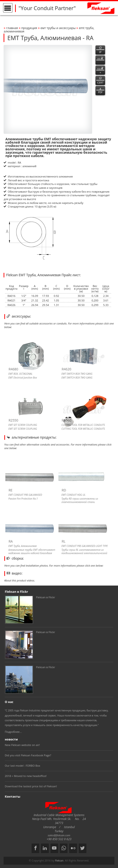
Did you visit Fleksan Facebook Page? (28, 755)
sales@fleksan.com (59, 835)
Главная (12, 28)
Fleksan (59, 861)
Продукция (29, 28)
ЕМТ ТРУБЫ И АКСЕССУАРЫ (58, 28)
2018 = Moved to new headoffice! (26, 776)
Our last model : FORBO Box (22, 766)
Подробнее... (13, 732)
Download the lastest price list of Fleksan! (31, 786)
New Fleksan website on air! (22, 745)
